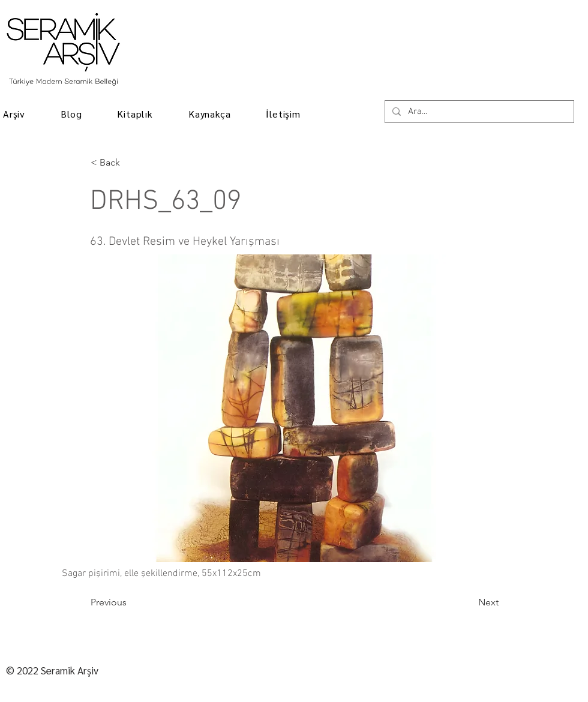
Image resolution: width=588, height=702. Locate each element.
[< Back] (130, 163)
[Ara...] (478, 112)
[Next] (469, 602)
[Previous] (130, 602)
